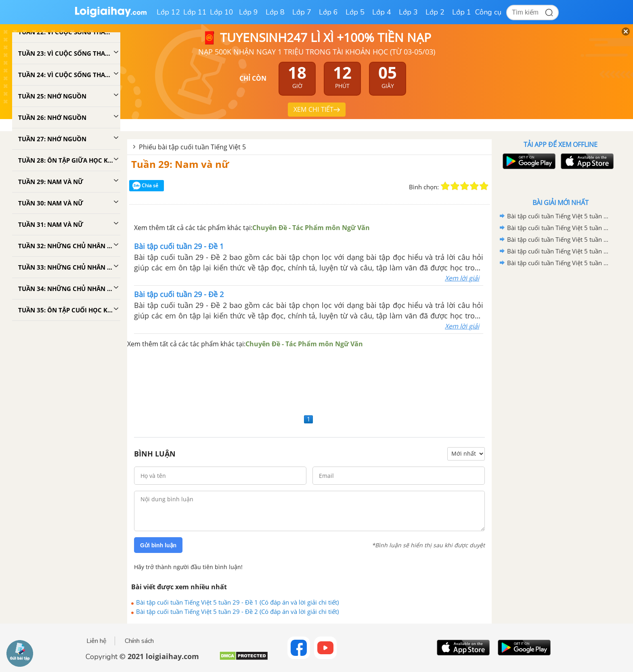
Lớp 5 (355, 12)
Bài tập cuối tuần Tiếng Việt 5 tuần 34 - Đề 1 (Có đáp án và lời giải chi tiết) (559, 251)
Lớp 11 (195, 12)
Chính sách (139, 641)
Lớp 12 (168, 12)
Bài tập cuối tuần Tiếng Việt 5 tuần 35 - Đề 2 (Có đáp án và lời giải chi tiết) (559, 216)
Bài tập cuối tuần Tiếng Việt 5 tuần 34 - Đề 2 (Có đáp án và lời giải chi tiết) (559, 239)
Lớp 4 (382, 12)
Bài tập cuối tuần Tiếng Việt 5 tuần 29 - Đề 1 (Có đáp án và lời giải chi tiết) (237, 602)
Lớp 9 (248, 12)
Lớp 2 (435, 12)
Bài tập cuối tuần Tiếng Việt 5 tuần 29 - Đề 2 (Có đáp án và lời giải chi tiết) (237, 611)
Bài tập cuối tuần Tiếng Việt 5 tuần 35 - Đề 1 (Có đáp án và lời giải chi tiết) (559, 228)
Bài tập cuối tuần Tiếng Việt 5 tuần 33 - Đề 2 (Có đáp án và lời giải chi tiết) (559, 263)
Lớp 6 (328, 12)
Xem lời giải (462, 278)
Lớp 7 (302, 12)
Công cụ (488, 12)
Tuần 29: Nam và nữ (180, 164)
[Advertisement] (309, 380)
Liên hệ (96, 641)
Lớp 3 (408, 12)
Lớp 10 (222, 12)
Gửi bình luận (158, 545)
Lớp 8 (275, 12)
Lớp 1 (462, 12)
